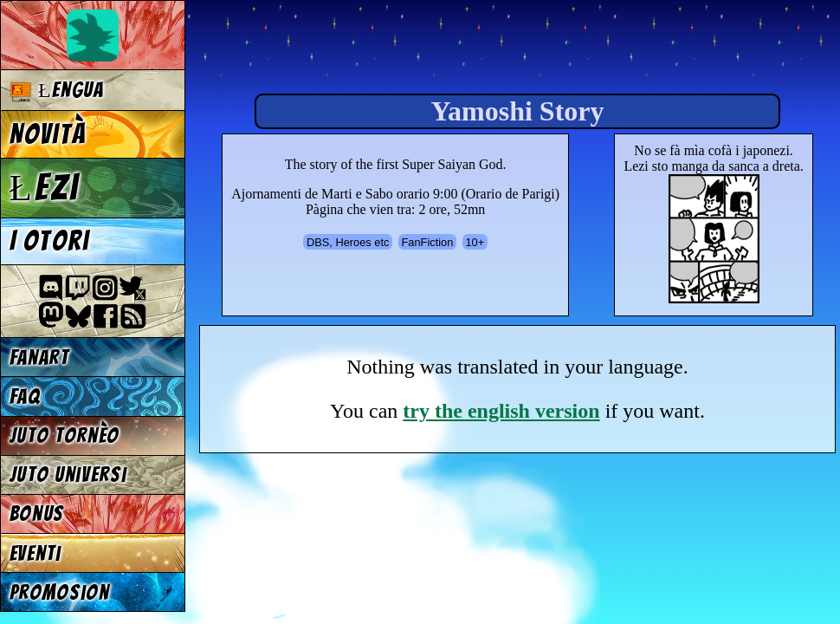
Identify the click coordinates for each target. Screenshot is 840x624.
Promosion (60, 592)
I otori (50, 241)
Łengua (57, 91)
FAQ (25, 396)
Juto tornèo (65, 435)
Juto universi (68, 474)
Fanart (39, 357)
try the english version (501, 411)
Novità (48, 134)
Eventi (36, 553)
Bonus (37, 513)
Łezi (45, 187)
